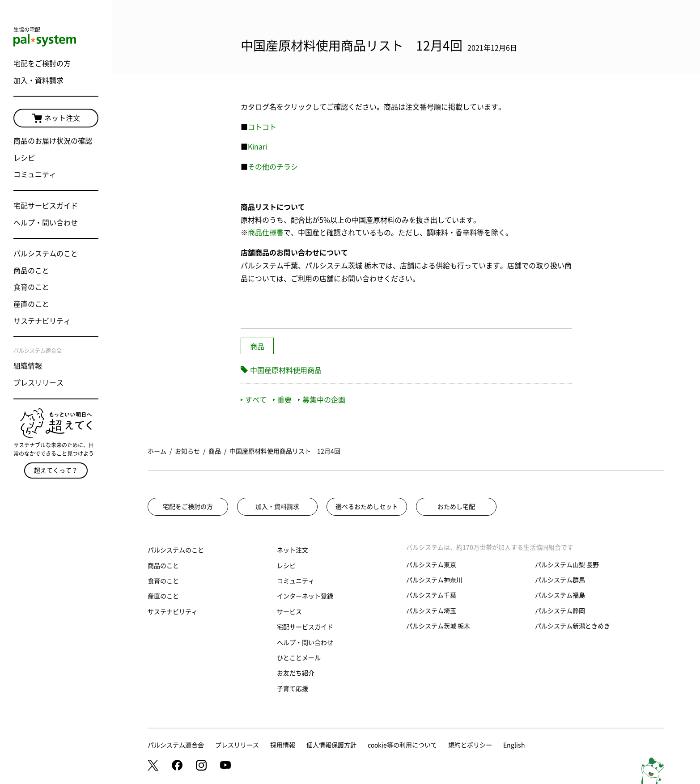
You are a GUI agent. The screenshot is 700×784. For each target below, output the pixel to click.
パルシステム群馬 (560, 580)
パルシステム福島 (560, 595)
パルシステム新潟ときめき (573, 626)
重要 (282, 400)
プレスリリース (38, 383)
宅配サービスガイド (46, 206)
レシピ (24, 158)
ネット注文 (56, 119)
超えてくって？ (56, 470)
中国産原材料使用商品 (286, 370)
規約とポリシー (470, 745)
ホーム (157, 451)
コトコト (262, 127)
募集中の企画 (322, 400)
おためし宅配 (456, 507)
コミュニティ (35, 174)
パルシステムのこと (46, 254)
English (514, 745)
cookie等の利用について (402, 745)
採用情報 (283, 745)
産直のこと (31, 304)
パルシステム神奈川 (434, 580)
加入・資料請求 (38, 81)
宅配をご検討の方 (42, 64)
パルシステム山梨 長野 (567, 565)
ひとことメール (299, 658)
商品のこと (31, 271)
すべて (254, 400)
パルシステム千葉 (431, 595)
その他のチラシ (273, 167)
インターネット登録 (305, 596)
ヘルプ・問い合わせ (46, 223)
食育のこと (31, 287)
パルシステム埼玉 (431, 611)
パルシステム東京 (431, 565)
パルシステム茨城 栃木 (438, 626)
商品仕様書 (266, 233)
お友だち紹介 (296, 673)
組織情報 (28, 366)
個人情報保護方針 (331, 745)
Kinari (257, 147)
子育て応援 (293, 689)
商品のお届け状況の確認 (53, 141)
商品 (257, 347)
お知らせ (187, 451)
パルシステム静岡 (560, 611)
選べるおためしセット (367, 507)
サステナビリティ (42, 321)
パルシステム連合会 (176, 745)
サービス (289, 612)
